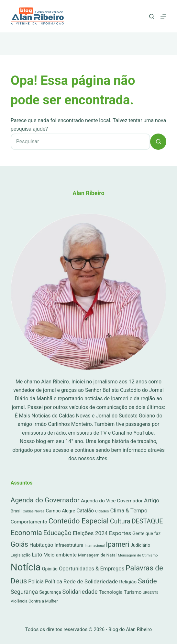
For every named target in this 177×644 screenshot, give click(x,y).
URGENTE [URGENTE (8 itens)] (150, 593)
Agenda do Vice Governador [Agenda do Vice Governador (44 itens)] (112, 501)
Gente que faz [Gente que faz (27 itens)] (146, 533)
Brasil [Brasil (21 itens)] (16, 511)
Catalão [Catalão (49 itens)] (85, 511)
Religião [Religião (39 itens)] (128, 582)
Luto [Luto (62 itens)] (37, 555)
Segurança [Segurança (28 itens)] (50, 592)
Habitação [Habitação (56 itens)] (41, 545)
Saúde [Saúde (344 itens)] (147, 581)
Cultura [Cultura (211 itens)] (120, 521)
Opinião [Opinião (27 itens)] (50, 569)
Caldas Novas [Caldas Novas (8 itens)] (33, 511)
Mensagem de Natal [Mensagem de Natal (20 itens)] (97, 555)
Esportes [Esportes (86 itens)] (120, 533)
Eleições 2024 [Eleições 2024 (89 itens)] (90, 533)
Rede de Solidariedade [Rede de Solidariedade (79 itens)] (91, 581)
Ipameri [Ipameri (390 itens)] (117, 544)
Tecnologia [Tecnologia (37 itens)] (111, 592)
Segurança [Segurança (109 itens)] (24, 592)
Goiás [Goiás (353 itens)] (19, 544)
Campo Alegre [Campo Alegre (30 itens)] (60, 511)
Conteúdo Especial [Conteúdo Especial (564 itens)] (79, 521)
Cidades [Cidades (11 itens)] (102, 511)
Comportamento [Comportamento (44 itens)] (29, 522)
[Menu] (163, 16)
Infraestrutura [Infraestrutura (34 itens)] (69, 545)
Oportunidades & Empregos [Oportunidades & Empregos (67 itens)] (92, 569)
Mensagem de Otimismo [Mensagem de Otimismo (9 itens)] (138, 555)
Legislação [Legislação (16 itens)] (21, 555)
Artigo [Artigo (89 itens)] (152, 500)
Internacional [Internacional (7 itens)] (95, 546)
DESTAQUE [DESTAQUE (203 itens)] (147, 521)
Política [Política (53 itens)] (54, 582)
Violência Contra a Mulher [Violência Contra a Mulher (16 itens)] (34, 601)
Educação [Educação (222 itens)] (57, 533)
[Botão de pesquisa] (158, 142)
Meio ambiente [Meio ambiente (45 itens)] (60, 555)
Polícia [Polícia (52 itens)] (36, 582)
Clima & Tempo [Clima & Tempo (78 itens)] (129, 510)
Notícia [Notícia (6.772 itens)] (26, 567)
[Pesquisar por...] (80, 142)
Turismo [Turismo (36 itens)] (133, 592)
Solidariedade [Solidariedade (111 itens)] (80, 592)
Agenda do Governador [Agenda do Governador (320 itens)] (45, 500)
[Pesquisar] (152, 16)
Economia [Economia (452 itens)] (26, 533)
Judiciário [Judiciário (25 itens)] (140, 545)
